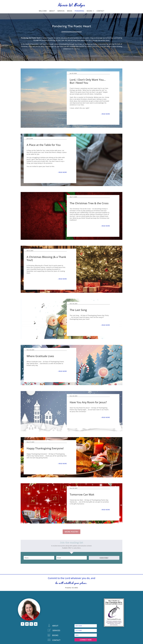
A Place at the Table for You (44, 145)
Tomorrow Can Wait (82, 494)
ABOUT (55, 626)
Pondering (79, 11)
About (52, 11)
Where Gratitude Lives (40, 356)
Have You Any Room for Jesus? (88, 402)
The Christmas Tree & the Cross (89, 203)
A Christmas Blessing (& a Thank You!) (46, 258)
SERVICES (56, 630)
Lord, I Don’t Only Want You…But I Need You (88, 81)
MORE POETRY (71, 532)
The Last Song (78, 310)
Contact (100, 11)
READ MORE (106, 114)
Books (89, 11)
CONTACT (56, 640)
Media (70, 11)
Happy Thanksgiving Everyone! (45, 448)
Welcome (43, 11)
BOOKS (55, 635)
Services (61, 11)
